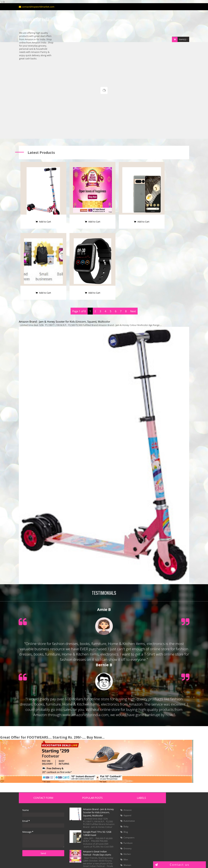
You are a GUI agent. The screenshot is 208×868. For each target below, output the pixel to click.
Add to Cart (38, 190)
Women (114, 842)
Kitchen (114, 831)
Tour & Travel (162, 822)
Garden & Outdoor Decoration (171, 800)
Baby (113, 803)
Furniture (140, 20)
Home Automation (165, 804)
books (114, 847)
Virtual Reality (162, 812)
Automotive (116, 798)
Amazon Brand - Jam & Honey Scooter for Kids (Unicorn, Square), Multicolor (62, 290)
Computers (162, 20)
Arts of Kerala (162, 834)
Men (113, 836)
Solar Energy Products (167, 808)
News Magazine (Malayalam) (170, 830)
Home (58, 20)
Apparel (89, 20)
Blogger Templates (87, 861)
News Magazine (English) (168, 826)
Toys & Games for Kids (167, 796)
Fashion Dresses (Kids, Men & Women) (168, 791)
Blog (73, 20)
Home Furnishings (114, 20)
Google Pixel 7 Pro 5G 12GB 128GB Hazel (86, 813)
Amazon (115, 787)
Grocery (115, 825)
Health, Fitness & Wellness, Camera (166, 817)
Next (133, 279)
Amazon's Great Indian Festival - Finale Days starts (87, 834)
